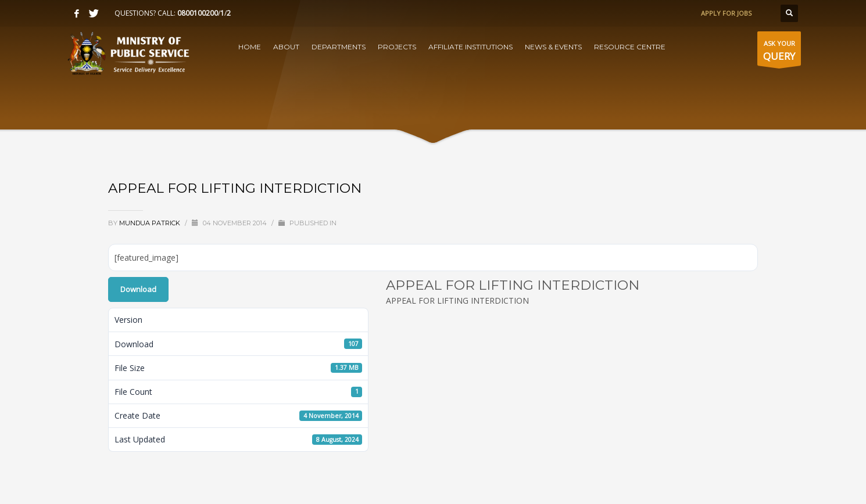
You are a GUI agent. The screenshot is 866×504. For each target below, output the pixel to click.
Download (138, 289)
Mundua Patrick (151, 223)
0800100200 (198, 13)
